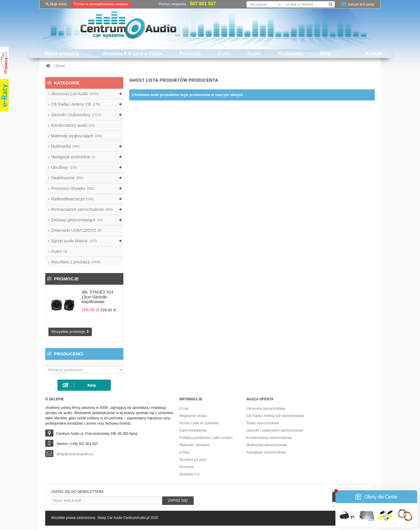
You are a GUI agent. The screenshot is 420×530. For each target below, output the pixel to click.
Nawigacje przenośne (73, 157)
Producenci (291, 54)
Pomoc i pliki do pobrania (199, 423)
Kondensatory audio (73, 125)
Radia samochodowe (263, 423)
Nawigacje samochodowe (266, 452)
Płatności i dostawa (194, 445)
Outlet (254, 54)
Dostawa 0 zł (189, 474)
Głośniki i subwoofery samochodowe (275, 430)
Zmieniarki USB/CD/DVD (76, 230)
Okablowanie (67, 178)
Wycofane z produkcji (76, 262)
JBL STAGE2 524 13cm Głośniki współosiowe (97, 297)
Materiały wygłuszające (77, 136)
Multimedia (65, 146)
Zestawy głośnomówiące (77, 220)
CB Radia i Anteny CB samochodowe (275, 416)
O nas (224, 54)
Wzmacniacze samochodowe (82, 209)
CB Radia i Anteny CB (76, 104)
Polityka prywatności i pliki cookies (206, 438)
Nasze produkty (62, 54)
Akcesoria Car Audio (75, 94)
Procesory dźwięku (73, 188)
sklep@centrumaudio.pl (75, 454)
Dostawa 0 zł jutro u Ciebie (133, 54)
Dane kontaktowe (193, 430)
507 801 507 (203, 4)
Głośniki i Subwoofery (76, 115)
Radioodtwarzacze (72, 199)
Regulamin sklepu (193, 416)
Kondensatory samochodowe (269, 438)
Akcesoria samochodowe (266, 409)
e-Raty (184, 452)
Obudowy (64, 167)
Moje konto (56, 4)
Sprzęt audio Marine (74, 241)
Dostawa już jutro (193, 460)
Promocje (190, 54)
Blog (325, 54)
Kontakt (374, 54)
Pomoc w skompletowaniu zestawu (101, 4)
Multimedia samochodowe (267, 445)
